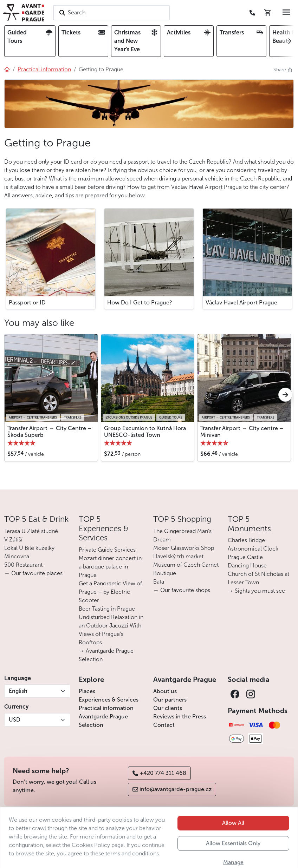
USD (15, 720)
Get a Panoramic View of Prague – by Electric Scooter (110, 592)
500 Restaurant (23, 565)
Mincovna (17, 556)
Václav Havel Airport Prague (241, 303)
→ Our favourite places (33, 573)
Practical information (106, 708)
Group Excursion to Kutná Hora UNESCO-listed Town (145, 432)
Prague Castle (245, 557)
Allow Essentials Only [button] (233, 859)
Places (87, 691)
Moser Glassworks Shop (184, 548)
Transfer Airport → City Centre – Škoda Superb (49, 432)
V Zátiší (13, 540)
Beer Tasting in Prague (107, 609)
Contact (164, 725)
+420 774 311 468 (159, 773)
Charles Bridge (246, 540)
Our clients (168, 708)
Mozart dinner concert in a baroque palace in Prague (110, 567)
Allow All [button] (233, 838)
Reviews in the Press (180, 716)
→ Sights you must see (256, 591)
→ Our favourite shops (182, 590)
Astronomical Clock (253, 549)
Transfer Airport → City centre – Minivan (242, 432)
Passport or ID (27, 303)
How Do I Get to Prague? (140, 303)
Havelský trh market (178, 556)
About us (165, 691)
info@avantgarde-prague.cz (172, 789)
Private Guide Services (107, 550)
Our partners (170, 700)
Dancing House (247, 565)
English (18, 691)
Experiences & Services (109, 700)
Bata (159, 582)
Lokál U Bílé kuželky (29, 548)
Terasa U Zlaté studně (31, 531)
